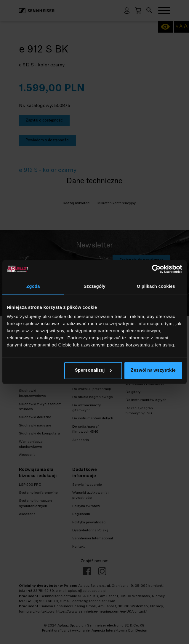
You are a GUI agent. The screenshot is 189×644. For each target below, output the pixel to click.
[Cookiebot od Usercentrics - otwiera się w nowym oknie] (156, 269)
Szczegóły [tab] (94, 286)
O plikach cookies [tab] (156, 286)
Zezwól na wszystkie (153, 371)
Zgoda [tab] (33, 286)
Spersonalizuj (93, 371)
